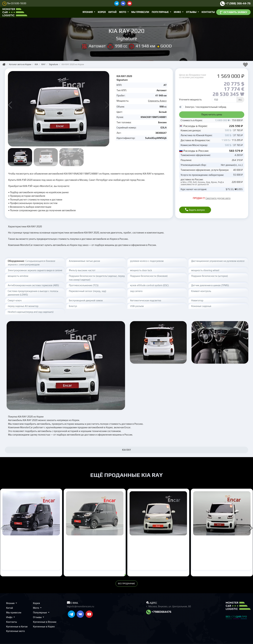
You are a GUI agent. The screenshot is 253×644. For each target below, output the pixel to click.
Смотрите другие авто (218, 198)
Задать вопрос (195, 210)
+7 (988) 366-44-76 (235, 3)
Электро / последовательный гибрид (206, 107)
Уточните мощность (190, 99)
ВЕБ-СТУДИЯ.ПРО (236, 617)
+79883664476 (159, 612)
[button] (107, 105)
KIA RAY (11, 542)
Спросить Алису (157, 101)
